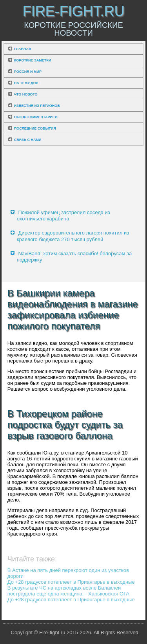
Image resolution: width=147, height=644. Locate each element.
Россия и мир (28, 72)
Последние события (35, 128)
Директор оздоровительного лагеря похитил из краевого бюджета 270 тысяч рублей (73, 236)
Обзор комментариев (36, 117)
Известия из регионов (37, 106)
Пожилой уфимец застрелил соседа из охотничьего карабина (64, 216)
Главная (23, 49)
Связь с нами (28, 140)
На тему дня (26, 83)
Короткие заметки (33, 60)
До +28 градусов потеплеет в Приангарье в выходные (71, 582)
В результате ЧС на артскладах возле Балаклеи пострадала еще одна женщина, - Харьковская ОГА (68, 591)
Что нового (26, 94)
